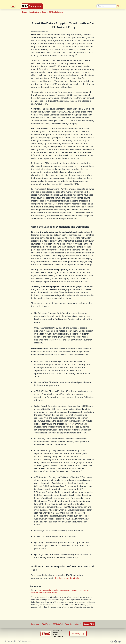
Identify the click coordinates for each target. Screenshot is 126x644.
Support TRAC (89, 624)
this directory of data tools (67, 578)
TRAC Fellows (47, 624)
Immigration (36, 6)
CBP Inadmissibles (56, 12)
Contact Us (77, 624)
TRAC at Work (58, 624)
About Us (68, 624)
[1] (76, 55)
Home (24, 12)
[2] (73, 194)
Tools (44, 12)
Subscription (35, 624)
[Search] (106, 6)
